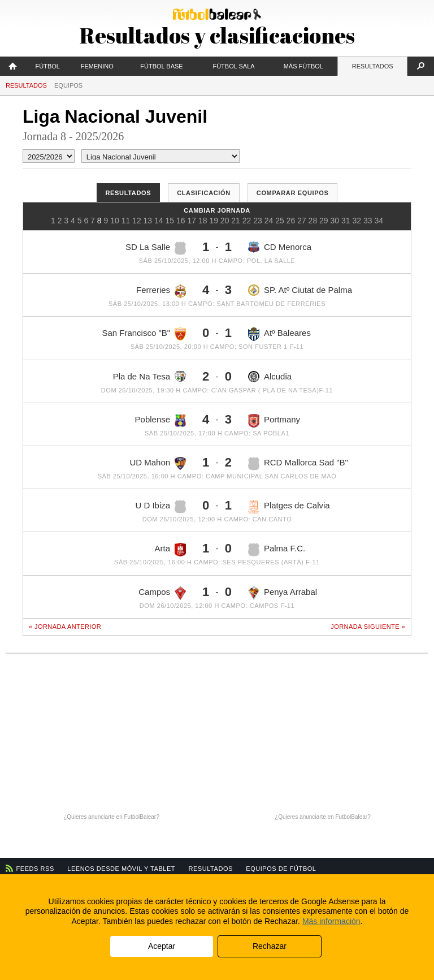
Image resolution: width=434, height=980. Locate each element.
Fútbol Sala (233, 66)
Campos (162, 593)
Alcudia (270, 377)
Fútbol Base (161, 66)
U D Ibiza (160, 507)
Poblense (161, 421)
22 (247, 221)
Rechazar (270, 946)
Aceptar (162, 946)
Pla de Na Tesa (149, 377)
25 (280, 221)
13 (148, 221)
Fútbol (48, 66)
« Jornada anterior (65, 627)
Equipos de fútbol (281, 869)
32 (357, 221)
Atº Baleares (279, 334)
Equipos (68, 85)
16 (181, 221)
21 (236, 221)
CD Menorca (280, 247)
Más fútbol (303, 66)
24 (269, 221)
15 (170, 221)
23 (258, 221)
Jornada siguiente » (368, 627)
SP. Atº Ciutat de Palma (300, 290)
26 (291, 221)
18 (203, 221)
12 (137, 221)
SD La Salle (156, 248)
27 (302, 221)
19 (214, 221)
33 (368, 221)
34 (379, 221)
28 (313, 221)
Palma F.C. (277, 550)
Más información (331, 921)
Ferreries (161, 291)
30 (335, 221)
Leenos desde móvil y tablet (121, 869)
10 (115, 221)
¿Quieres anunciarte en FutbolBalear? (111, 817)
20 (225, 221)
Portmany (274, 421)
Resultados (373, 66)
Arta (171, 550)
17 (192, 221)
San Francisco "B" (144, 334)
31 (346, 221)
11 (126, 221)
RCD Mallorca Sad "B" (298, 464)
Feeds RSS (35, 869)
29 (324, 221)
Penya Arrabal (283, 593)
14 (159, 221)
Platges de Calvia (289, 507)
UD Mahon (158, 463)
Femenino (97, 66)
